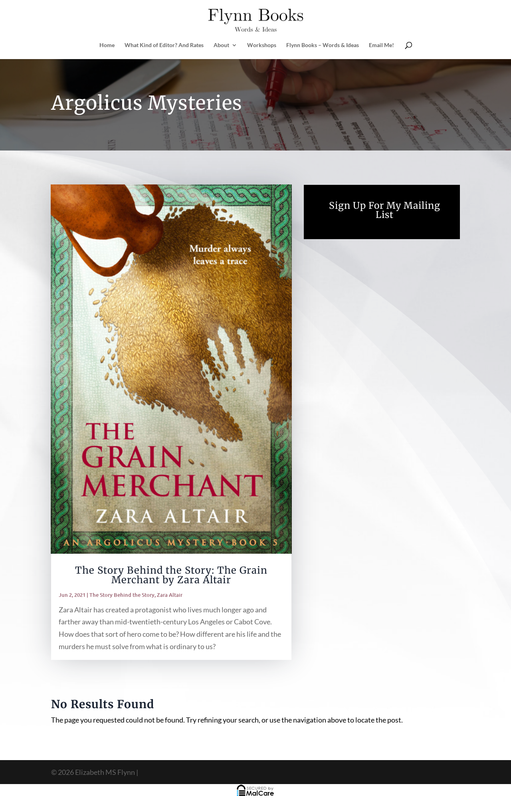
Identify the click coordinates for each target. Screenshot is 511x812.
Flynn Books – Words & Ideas (323, 45)
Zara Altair (170, 595)
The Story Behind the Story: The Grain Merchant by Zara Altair (171, 575)
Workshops (262, 45)
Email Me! (381, 45)
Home (107, 45)
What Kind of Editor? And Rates (164, 45)
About (221, 45)
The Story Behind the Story (122, 595)
